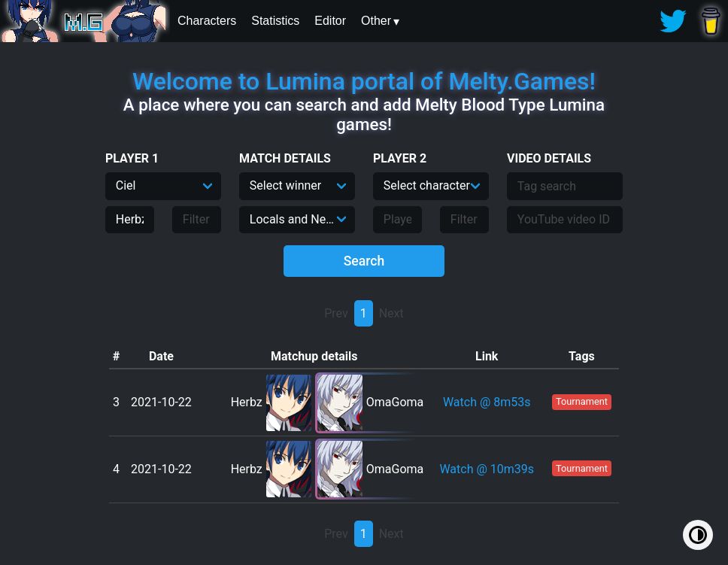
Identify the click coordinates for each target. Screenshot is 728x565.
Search (364, 261)
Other (376, 21)
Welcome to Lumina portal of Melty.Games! (364, 81)
